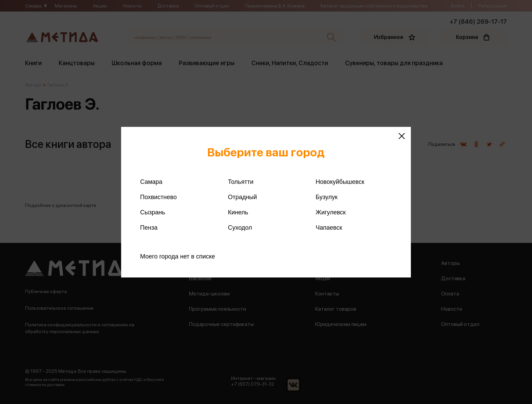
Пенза (149, 228)
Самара (151, 182)
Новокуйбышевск (340, 182)
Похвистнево (158, 197)
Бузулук (326, 197)
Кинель (238, 212)
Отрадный (243, 197)
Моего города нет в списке (178, 256)
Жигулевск (331, 212)
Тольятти (241, 182)
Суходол (240, 228)
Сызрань (153, 212)
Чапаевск (329, 228)
